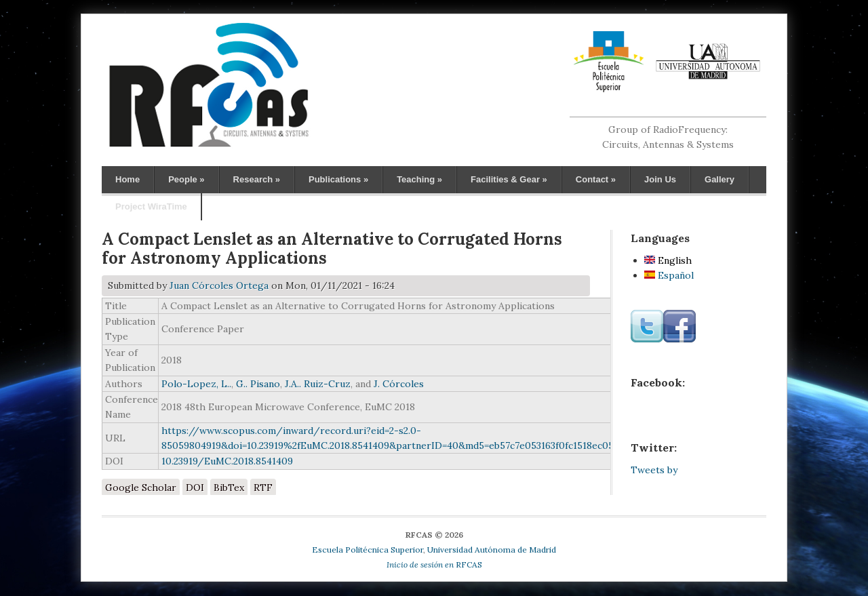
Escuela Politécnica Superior (368, 550)
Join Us (660, 179)
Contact (596, 179)
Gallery (719, 179)
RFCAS (434, 564)
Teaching (419, 179)
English (668, 260)
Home (127, 179)
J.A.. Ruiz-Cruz (318, 384)
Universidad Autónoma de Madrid (492, 550)
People (186, 179)
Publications (338, 179)
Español (669, 275)
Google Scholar (141, 488)
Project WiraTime (151, 206)
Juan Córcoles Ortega (219, 285)
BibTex (229, 488)
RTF (263, 488)
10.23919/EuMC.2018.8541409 (227, 461)
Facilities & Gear (509, 179)
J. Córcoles (399, 384)
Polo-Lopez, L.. (196, 384)
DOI (195, 488)
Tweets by (654, 470)
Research (257, 179)
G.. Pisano (258, 384)
